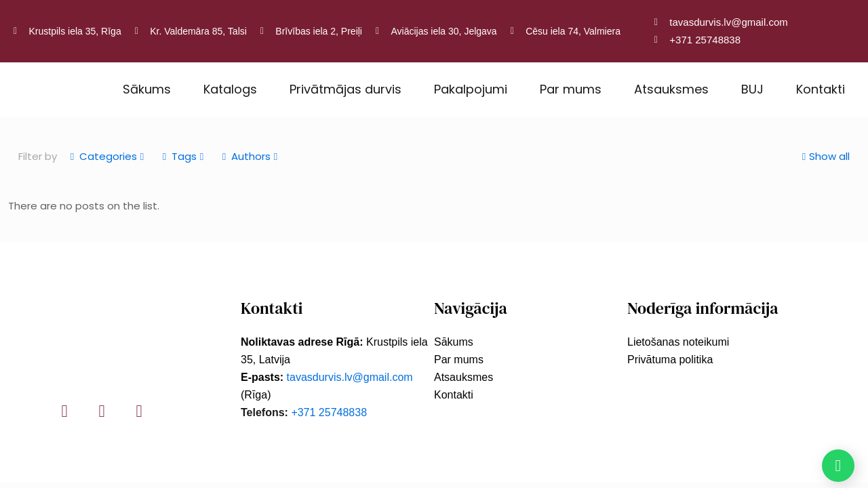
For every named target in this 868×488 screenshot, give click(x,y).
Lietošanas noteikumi (678, 342)
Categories (107, 156)
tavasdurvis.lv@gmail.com (350, 377)
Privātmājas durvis (346, 89)
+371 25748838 (329, 412)
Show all (824, 156)
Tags (183, 156)
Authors (250, 156)
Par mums (571, 89)
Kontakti (821, 89)
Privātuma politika (670, 360)
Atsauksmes (671, 89)
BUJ (752, 89)
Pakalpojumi (471, 89)
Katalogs (230, 89)
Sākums (147, 89)
